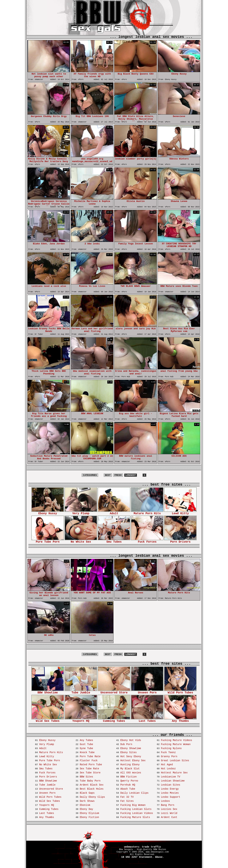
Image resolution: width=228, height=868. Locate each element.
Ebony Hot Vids (131, 740)
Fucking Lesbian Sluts (136, 809)
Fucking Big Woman (133, 805)
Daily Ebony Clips (92, 797)
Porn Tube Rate (90, 756)
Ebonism (85, 805)
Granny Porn (169, 756)
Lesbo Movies (170, 793)
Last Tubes (147, 720)
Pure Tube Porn (48, 541)
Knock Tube (87, 752)
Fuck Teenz (168, 752)
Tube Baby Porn (90, 781)
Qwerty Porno (129, 781)
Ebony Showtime (131, 748)
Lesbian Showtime (173, 781)
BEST (108, 475)
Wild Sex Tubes (48, 720)
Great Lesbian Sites (175, 761)
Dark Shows (87, 801)
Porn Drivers (180, 541)
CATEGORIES (90, 475)
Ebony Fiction (89, 817)
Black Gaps (87, 793)
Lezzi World (169, 813)
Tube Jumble (81, 692)
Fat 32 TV (127, 797)
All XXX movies (131, 773)
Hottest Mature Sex (174, 773)
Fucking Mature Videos (176, 740)
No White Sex (81, 541)
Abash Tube (128, 789)
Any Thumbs (180, 720)
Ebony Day (86, 809)
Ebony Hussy (48, 512)
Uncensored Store (114, 692)
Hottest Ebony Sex (133, 761)
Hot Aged (167, 765)
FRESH (118, 475)
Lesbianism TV (171, 777)
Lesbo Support (171, 797)
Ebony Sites (128, 752)
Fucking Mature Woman (176, 744)
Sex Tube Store (90, 773)
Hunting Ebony (130, 765)
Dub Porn (126, 744)
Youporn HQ (81, 720)
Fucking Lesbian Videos (137, 813)
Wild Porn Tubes (180, 692)
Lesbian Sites (171, 785)
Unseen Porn (147, 692)
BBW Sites (86, 777)
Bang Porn (168, 805)
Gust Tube (86, 744)
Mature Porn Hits (147, 512)
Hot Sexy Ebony (131, 756)
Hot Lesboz (168, 769)
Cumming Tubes (114, 720)
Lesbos (165, 801)
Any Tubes (86, 740)
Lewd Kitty (180, 512)
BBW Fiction (128, 777)
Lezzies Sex (169, 809)
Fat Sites (127, 801)
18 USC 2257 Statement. (138, 857)
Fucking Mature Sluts (135, 817)
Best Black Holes (92, 789)
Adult (114, 512)
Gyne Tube (86, 748)
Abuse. (160, 857)
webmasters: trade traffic (143, 847)
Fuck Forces (147, 541)
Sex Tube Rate (89, 769)
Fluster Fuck (89, 761)
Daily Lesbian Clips (134, 793)
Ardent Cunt (169, 817)
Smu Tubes (114, 541)
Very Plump (81, 512)
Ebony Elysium (89, 813)
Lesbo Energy (170, 789)
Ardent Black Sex (92, 785)
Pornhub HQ (128, 785)
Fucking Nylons (171, 748)
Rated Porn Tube (91, 765)
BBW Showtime (48, 692)
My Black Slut (130, 769)
